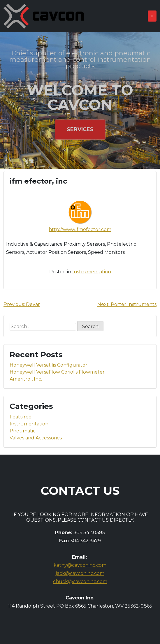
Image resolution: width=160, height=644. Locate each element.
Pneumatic (23, 431)
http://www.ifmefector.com (80, 229)
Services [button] (80, 129)
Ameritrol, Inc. (26, 379)
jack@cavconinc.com (80, 573)
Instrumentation (92, 272)
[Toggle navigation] (152, 16)
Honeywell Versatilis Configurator (49, 365)
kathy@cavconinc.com (80, 565)
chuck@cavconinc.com (80, 581)
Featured (21, 417)
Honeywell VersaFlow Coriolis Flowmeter (57, 372)
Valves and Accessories (36, 438)
